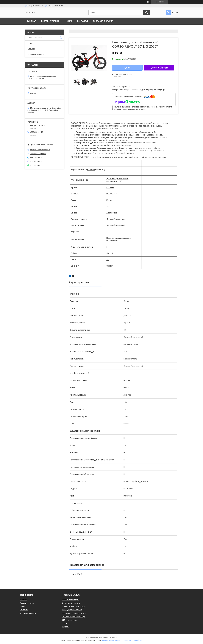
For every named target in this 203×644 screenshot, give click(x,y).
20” (80, 128)
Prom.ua (114, 638)
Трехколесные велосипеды (74, 606)
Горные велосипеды (71, 600)
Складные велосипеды (72, 610)
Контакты (82, 21)
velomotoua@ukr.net (38, 154)
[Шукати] (147, 13)
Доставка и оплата (103, 21)
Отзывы (31, 49)
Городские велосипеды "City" (75, 613)
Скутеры (66, 627)
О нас (69, 21)
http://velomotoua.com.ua (40, 150)
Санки (65, 623)
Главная (32, 21)
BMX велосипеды (70, 620)
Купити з (159, 68)
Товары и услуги (50, 21)
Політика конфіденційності (132, 640)
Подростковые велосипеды (74, 617)
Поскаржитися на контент (111, 640)
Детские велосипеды (71, 603)
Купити (127, 68)
